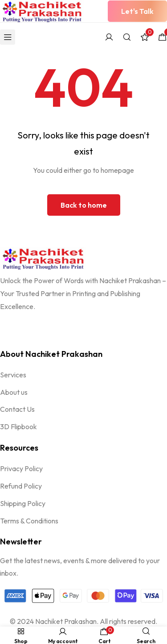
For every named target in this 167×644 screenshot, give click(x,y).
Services (13, 375)
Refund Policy (21, 486)
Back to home (84, 205)
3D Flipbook (18, 427)
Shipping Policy (23, 503)
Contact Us (17, 409)
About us (14, 392)
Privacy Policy (21, 468)
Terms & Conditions (29, 521)
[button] (137, 11)
